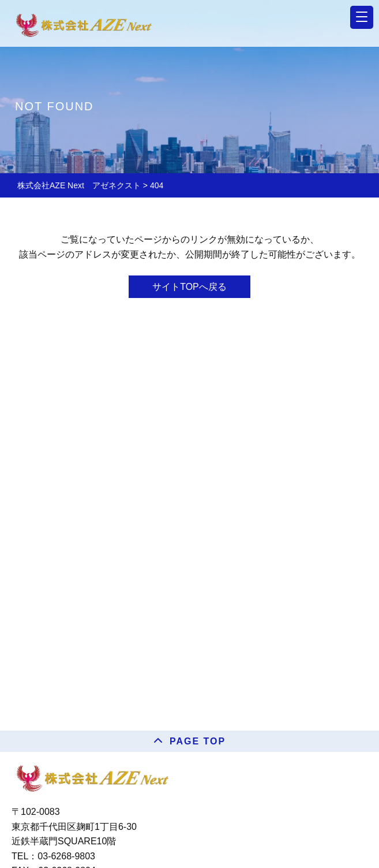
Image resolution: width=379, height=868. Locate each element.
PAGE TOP (198, 741)
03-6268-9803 (66, 856)
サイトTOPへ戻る (189, 287)
